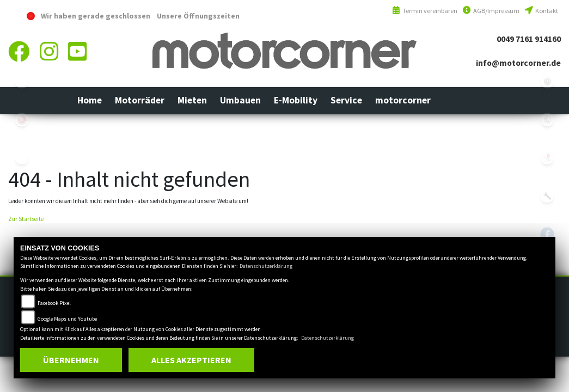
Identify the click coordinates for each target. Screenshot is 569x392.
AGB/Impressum (491, 11)
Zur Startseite (26, 219)
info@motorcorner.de (518, 63)
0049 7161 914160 (529, 39)
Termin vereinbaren (425, 11)
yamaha (22, 120)
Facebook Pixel (54, 303)
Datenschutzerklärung (266, 266)
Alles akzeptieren (191, 360)
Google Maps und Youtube (67, 319)
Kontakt (542, 11)
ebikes (22, 82)
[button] (140, 100)
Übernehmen (71, 360)
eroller (22, 158)
